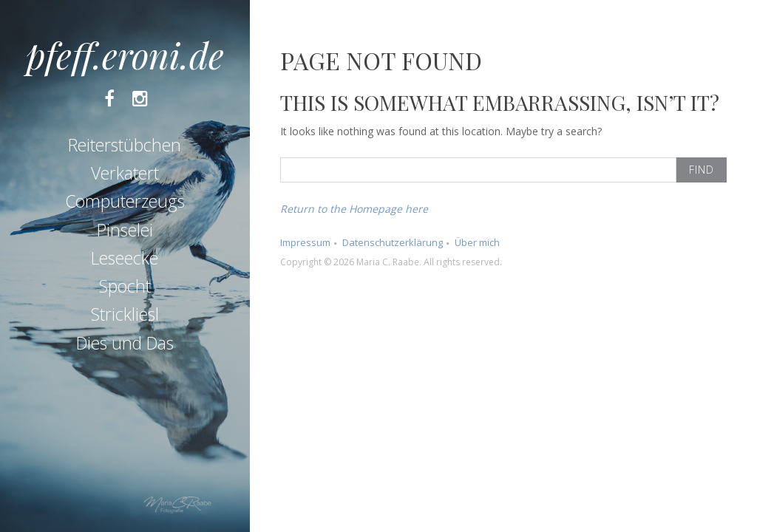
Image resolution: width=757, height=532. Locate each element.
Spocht (125, 286)
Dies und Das (125, 343)
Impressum (305, 242)
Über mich (477, 242)
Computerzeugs (125, 201)
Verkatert (125, 173)
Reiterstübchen (125, 145)
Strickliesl (125, 314)
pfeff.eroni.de (125, 55)
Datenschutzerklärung (393, 242)
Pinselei (125, 230)
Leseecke (125, 258)
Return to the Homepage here (354, 209)
